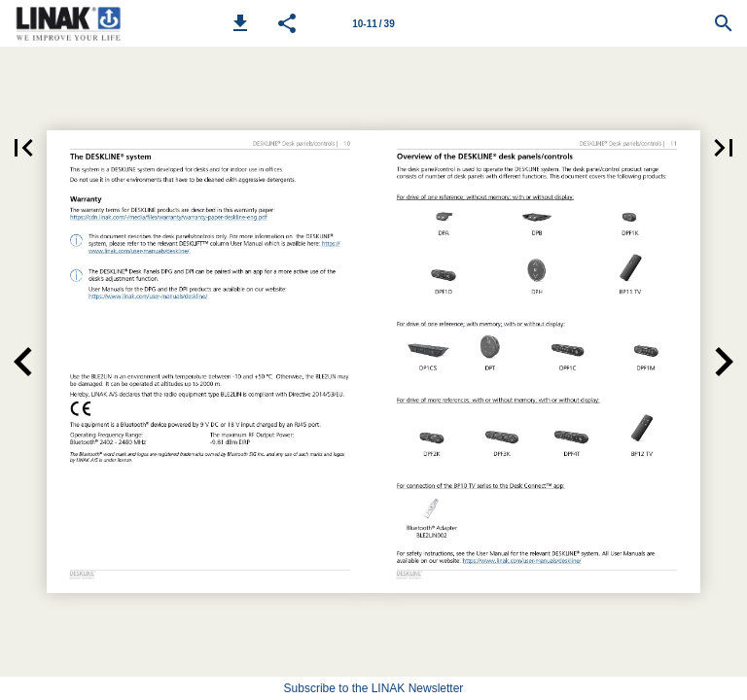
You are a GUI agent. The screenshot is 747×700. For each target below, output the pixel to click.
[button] (240, 23)
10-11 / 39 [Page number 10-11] (373, 24)
